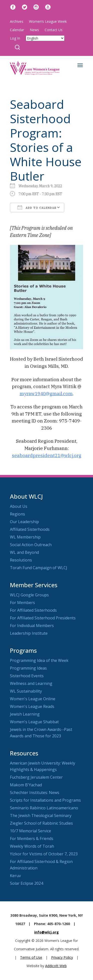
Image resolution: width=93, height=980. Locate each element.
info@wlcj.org (46, 932)
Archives (17, 21)
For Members (22, 603)
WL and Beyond (24, 552)
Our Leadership (24, 522)
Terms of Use (31, 957)
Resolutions (21, 560)
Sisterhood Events (27, 676)
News (34, 30)
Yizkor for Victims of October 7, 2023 (44, 854)
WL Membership (25, 537)
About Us (19, 506)
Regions (17, 514)
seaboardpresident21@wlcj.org (47, 455)
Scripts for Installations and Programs (45, 800)
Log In (15, 38)
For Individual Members (32, 626)
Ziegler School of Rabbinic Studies (41, 823)
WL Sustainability (26, 691)
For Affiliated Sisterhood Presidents (43, 618)
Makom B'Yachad (26, 785)
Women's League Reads (32, 706)
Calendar (17, 30)
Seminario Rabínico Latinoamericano (44, 808)
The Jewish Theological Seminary (41, 816)
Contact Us (54, 30)
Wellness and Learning (31, 683)
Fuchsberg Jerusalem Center (36, 777)
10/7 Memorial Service (31, 831)
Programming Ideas (28, 668)
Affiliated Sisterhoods (30, 529)
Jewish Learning (25, 714)
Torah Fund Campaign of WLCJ (39, 568)
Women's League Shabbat (34, 722)
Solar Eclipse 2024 (27, 883)
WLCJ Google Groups (29, 595)
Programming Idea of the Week (39, 660)
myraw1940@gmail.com (46, 394)
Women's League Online (33, 699)
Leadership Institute (29, 633)
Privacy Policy (62, 957)
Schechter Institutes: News (35, 793)
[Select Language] (45, 38)
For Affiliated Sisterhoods (33, 610)
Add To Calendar (37, 208)
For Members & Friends (32, 839)
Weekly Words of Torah (32, 846)
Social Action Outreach (31, 545)
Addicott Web (56, 966)
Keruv (15, 876)
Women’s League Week (48, 21)
